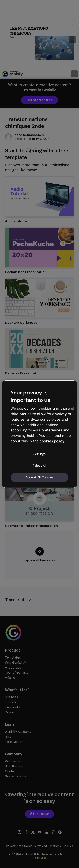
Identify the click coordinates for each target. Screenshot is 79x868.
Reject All (40, 466)
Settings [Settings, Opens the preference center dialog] (40, 454)
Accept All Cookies (40, 477)
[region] (39, 434)
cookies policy (52, 441)
